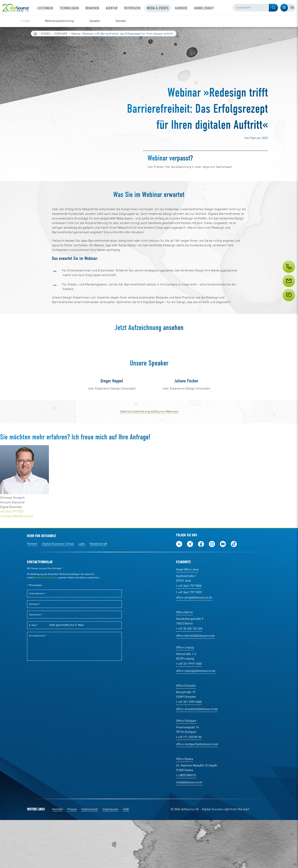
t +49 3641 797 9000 (189, 634)
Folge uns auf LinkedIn (179, 592)
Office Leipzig (185, 696)
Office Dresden (186, 734)
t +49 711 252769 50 (189, 785)
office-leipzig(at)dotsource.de (196, 719)
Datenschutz (90, 857)
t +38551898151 (186, 823)
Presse (72, 857)
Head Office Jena (187, 618)
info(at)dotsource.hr (189, 831)
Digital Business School (58, 592)
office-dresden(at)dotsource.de (197, 757)
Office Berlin (184, 661)
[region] (149, 21)
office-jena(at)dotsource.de (194, 646)
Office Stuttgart (186, 769)
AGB (126, 857)
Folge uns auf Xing (190, 592)
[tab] (284, 8)
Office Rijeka (184, 807)
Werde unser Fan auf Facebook (201, 592)
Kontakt (58, 857)
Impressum (110, 857)
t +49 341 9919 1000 (189, 712)
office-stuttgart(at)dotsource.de (197, 792)
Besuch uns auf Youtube (223, 592)
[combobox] (255, 8)
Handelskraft (98, 592)
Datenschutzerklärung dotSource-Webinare (149, 460)
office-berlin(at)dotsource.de (195, 684)
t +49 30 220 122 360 (189, 677)
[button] (273, 8)
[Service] (288, 288)
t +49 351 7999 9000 (189, 750)
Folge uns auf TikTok (234, 592)
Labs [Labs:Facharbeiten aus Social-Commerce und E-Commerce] (82, 592)
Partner (32, 592)
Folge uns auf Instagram (212, 592)
